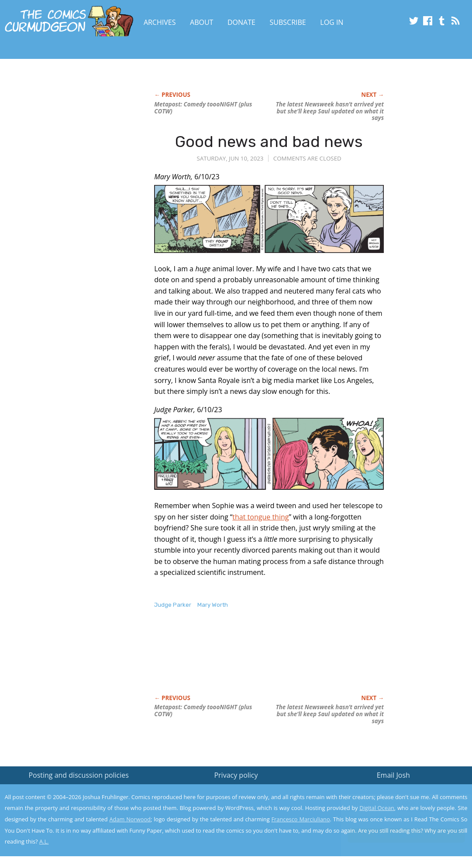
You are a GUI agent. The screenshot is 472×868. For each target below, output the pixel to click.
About (202, 22)
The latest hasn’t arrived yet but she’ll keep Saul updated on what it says (330, 111)
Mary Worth (213, 605)
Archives (160, 22)
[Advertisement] (70, 164)
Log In (332, 22)
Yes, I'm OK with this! (398, 836)
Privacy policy (236, 775)
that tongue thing (260, 517)
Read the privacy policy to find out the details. (394, 813)
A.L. (44, 841)
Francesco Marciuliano (300, 819)
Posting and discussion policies (79, 775)
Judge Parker (173, 605)
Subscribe (288, 22)
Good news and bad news (269, 142)
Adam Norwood (130, 819)
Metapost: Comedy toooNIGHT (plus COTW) (203, 108)
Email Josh (393, 775)
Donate (241, 22)
